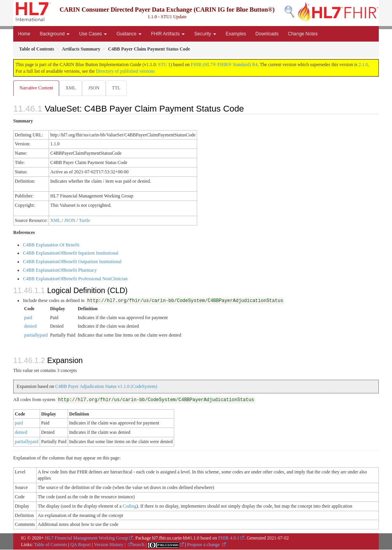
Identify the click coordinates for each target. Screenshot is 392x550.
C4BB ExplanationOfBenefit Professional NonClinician (75, 279)
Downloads (267, 34)
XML (71, 88)
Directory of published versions (126, 71)
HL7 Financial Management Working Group (87, 538)
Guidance (129, 34)
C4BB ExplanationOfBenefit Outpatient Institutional (72, 262)
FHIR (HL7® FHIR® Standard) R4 (224, 65)
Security (205, 34)
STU (163, 65)
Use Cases (93, 34)
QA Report (80, 545)
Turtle (85, 221)
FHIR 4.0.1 (229, 538)
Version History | (110, 545)
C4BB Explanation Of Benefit (51, 245)
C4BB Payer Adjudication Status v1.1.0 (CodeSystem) (106, 387)
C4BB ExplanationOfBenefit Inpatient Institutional (71, 253)
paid (28, 318)
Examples (236, 34)
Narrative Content (36, 88)
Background (55, 34)
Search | (140, 545)
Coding (129, 506)
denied (30, 327)
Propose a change (204, 545)
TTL (119, 88)
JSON (95, 88)
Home (24, 34)
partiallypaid (36, 335)
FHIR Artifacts (168, 34)
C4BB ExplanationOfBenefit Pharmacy (60, 271)
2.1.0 (363, 65)
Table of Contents (50, 545)
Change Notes (303, 34)
